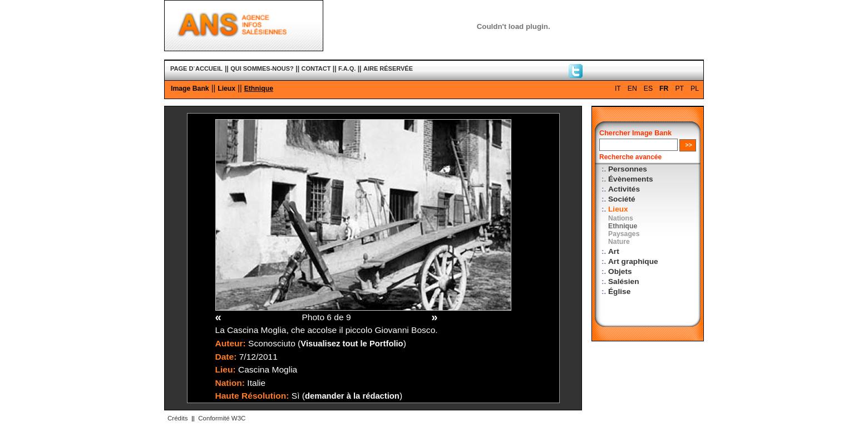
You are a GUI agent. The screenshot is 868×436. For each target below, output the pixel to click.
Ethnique (259, 89)
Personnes (628, 169)
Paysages (624, 234)
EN (632, 89)
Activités (624, 189)
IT (618, 89)
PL (695, 89)
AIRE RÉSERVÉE (388, 68)
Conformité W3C (222, 418)
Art (614, 251)
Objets (620, 271)
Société (622, 199)
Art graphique (633, 261)
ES (648, 89)
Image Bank (190, 89)
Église (619, 292)
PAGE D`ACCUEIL (196, 68)
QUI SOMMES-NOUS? (262, 68)
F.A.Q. (347, 68)
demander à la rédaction (352, 396)
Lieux (226, 89)
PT (679, 89)
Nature (619, 242)
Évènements (631, 179)
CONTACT (316, 68)
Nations (621, 218)
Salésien (623, 281)
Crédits (177, 418)
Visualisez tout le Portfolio (352, 344)
